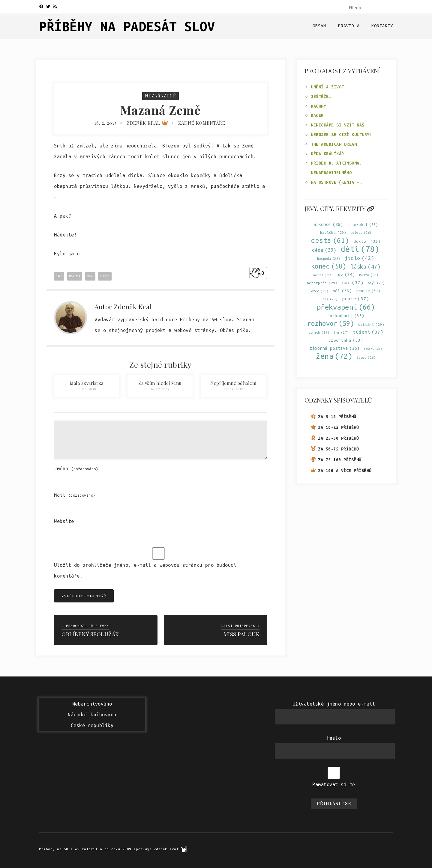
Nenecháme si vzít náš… (339, 125)
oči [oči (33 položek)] (342, 291)
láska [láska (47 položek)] (366, 267)
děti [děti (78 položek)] (360, 249)
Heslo (334, 738)
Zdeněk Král (147, 123)
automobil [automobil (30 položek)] (363, 225)
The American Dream (334, 144)
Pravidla (349, 26)
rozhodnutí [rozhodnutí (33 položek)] (346, 316)
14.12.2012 (160, 389)
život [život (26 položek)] (366, 358)
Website (64, 521)
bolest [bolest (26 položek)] (361, 233)
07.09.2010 (234, 389)
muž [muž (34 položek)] (345, 275)
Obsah (319, 26)
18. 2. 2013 (105, 123)
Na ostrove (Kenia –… (336, 182)
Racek (317, 115)
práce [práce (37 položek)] (356, 299)
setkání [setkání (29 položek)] (371, 324)
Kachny (318, 106)
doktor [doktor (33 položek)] (367, 241)
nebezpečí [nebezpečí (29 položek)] (322, 283)
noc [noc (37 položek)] (353, 282)
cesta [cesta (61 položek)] (330, 240)
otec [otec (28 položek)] (320, 291)
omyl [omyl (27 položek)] (376, 283)
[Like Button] (255, 273)
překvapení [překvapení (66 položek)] (346, 307)
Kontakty (382, 26)
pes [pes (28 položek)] (330, 299)
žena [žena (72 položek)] (334, 356)
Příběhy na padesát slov (127, 26)
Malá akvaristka (87, 383)
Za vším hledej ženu (160, 383)
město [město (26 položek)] (369, 275)
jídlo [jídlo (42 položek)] (359, 258)
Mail (75, 495)
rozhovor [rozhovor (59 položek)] (330, 323)
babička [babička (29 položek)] (333, 232)
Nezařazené (160, 96)
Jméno (76, 468)
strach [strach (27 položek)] (319, 333)
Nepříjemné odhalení (234, 383)
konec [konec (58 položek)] (329, 266)
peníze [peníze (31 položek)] (368, 291)
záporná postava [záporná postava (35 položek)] (335, 348)
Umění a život (327, 87)
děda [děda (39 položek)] (324, 250)
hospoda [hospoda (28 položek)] (329, 259)
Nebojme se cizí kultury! (341, 135)
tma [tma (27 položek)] (341, 333)
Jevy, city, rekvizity (339, 208)
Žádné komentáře (202, 123)
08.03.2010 (87, 389)
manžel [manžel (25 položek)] (322, 275)
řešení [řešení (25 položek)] (373, 349)
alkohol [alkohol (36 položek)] (328, 224)
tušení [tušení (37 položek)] (368, 332)
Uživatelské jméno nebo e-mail (334, 704)
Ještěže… (321, 97)
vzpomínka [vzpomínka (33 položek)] (346, 340)
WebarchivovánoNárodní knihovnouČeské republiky (92, 715)
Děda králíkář (327, 154)
